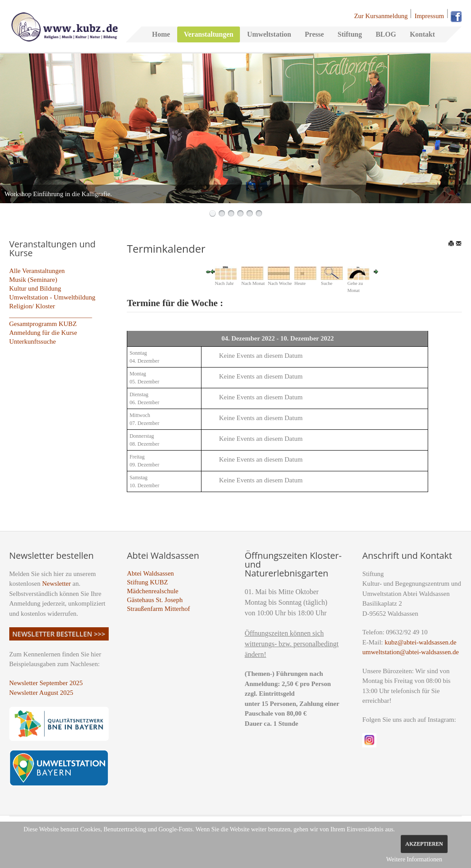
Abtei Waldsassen (150, 573)
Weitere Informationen (414, 859)
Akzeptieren (424, 844)
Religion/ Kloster (32, 306)
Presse (314, 34)
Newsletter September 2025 (46, 683)
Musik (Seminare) (33, 280)
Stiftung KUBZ (147, 582)
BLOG (386, 34)
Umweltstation (269, 34)
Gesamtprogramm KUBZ (43, 324)
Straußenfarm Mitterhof (158, 609)
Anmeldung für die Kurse (43, 333)
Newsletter (56, 584)
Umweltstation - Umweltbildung (52, 297)
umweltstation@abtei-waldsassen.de (410, 652)
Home (161, 34)
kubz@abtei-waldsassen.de (421, 642)
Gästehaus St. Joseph (155, 600)
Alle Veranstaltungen (37, 271)
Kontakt (422, 34)
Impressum (429, 16)
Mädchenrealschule (153, 591)
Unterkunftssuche (33, 341)
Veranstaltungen (209, 34)
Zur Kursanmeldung (381, 16)
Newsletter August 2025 (41, 693)
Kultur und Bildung (35, 288)
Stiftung (350, 34)
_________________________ (51, 315)
